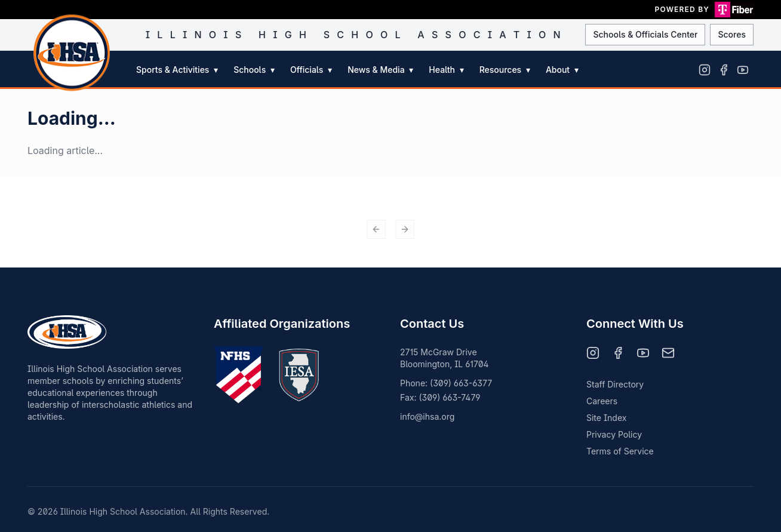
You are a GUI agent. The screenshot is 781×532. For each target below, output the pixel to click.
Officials (311, 70)
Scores (732, 34)
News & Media (380, 70)
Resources (505, 70)
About (562, 70)
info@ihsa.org (427, 416)
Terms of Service (620, 451)
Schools (254, 70)
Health (446, 70)
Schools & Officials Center (645, 34)
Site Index (606, 418)
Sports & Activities (177, 70)
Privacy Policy (614, 434)
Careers (602, 401)
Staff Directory (615, 384)
